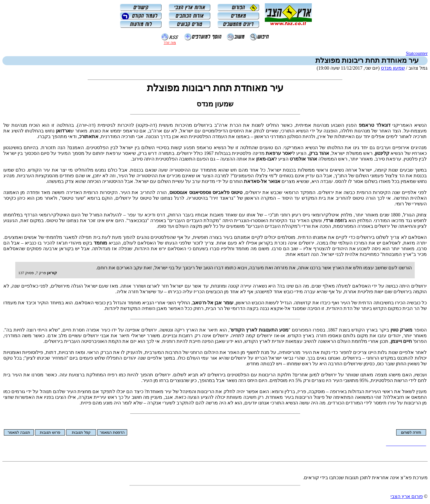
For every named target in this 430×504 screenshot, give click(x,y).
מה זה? (170, 43)
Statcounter (417, 53)
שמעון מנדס (393, 68)
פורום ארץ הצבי (407, 496)
